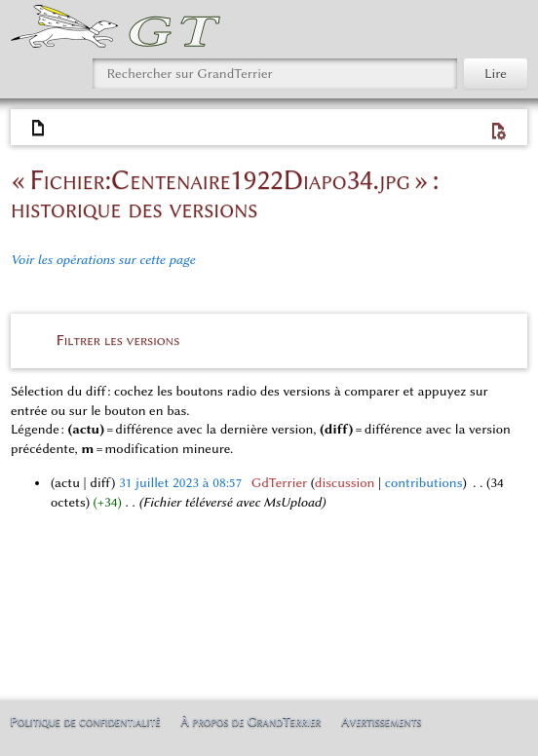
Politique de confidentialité (85, 721)
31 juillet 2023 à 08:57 (180, 483)
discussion (345, 483)
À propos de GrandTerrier (250, 721)
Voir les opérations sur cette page (103, 260)
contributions (424, 483)
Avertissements (381, 721)
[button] (269, 339)
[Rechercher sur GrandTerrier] (275, 74)
